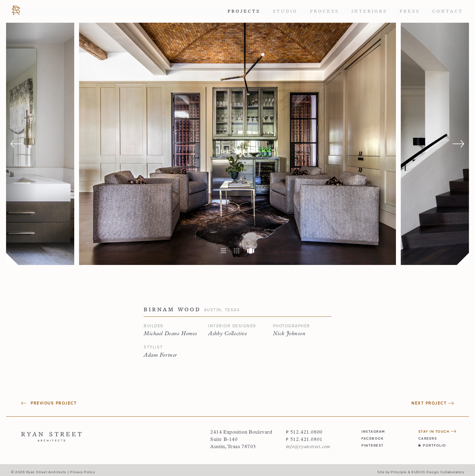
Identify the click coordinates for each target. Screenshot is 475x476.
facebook (372, 438)
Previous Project (49, 403)
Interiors (369, 11)
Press (410, 11)
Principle (399, 472)
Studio (285, 11)
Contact (448, 11)
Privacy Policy (82, 472)
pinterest (373, 445)
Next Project (433, 403)
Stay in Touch (437, 431)
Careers (428, 438)
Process (324, 11)
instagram (373, 431)
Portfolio (432, 445)
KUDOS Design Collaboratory (438, 472)
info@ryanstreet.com (308, 447)
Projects (244, 11)
